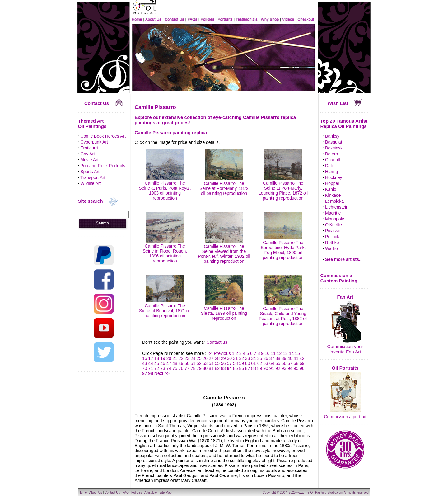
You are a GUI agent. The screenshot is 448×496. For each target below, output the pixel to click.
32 (241, 358)
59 (241, 363)
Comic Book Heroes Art (103, 136)
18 (157, 358)
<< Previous (220, 353)
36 (266, 358)
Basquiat (334, 142)
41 (296, 358)
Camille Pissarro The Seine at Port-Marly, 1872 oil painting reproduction (224, 186)
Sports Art (90, 172)
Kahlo (331, 189)
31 (236, 358)
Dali (329, 166)
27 (211, 358)
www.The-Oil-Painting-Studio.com (320, 492)
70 (145, 368)
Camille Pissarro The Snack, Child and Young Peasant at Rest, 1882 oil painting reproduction (283, 314)
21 (175, 358)
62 (260, 363)
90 (266, 368)
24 (193, 358)
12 (279, 353)
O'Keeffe (334, 225)
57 (229, 363)
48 (175, 363)
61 (254, 363)
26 (205, 358)
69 (302, 363)
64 (272, 363)
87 (248, 368)
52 (199, 363)
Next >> (162, 373)
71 (151, 368)
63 (266, 363)
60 (248, 363)
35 (260, 358)
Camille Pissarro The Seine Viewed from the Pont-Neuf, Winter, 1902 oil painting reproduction (224, 251)
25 (199, 358)
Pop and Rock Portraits (103, 166)
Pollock (332, 237)
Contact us (217, 342)
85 (236, 368)
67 (290, 363)
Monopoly (335, 219)
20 (169, 358)
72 (157, 368)
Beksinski (334, 148)
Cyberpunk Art (94, 142)
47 (169, 363)
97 (145, 373)
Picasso (333, 231)
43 (145, 363)
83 (223, 368)
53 (205, 363)
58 (236, 363)
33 (248, 358)
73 (163, 368)
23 (187, 358)
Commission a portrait (345, 417)
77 (187, 368)
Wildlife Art (91, 183)
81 (211, 368)
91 (272, 368)
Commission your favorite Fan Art (345, 349)
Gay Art (88, 154)
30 (229, 358)
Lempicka (334, 201)
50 (187, 363)
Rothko (332, 243)
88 (254, 368)
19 (163, 358)
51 (193, 363)
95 (296, 368)
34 (254, 358)
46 (163, 363)
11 (273, 353)
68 (296, 363)
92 (278, 368)
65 (278, 363)
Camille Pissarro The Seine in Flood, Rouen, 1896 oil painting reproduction (165, 251)
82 (217, 368)
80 (205, 368)
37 (272, 358)
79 (199, 368)
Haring (331, 172)
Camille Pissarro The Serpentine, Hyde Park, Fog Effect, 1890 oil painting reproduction (283, 248)
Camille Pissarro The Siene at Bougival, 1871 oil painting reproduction (165, 308)
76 (181, 368)
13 (285, 353)
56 (223, 363)
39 (284, 358)
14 (292, 353)
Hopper (332, 183)
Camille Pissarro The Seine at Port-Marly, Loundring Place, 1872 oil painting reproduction (283, 188)
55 (217, 363)
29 (223, 358)
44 (151, 363)
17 (151, 358)
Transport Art (93, 177)
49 (181, 363)
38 (278, 358)
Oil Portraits (345, 368)
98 (151, 373)
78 (193, 368)
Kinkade (333, 195)
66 (284, 363)
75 (175, 368)
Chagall (332, 160)
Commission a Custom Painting (339, 278)
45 (157, 363)
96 (302, 368)
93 (284, 368)
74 (169, 368)
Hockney (334, 177)
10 (267, 353)
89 (260, 368)
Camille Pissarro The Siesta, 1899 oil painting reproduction (224, 311)
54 (211, 363)
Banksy (332, 136)
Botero (331, 154)
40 (290, 358)
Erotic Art (89, 148)
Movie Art (89, 160)
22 (181, 358)
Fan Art (345, 297)
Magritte (333, 213)
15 (297, 353)
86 (241, 368)
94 (290, 368)
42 (302, 358)
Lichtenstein (337, 207)
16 (145, 358)
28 (217, 358)
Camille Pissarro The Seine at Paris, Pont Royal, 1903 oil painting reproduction (165, 188)
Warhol (332, 248)
